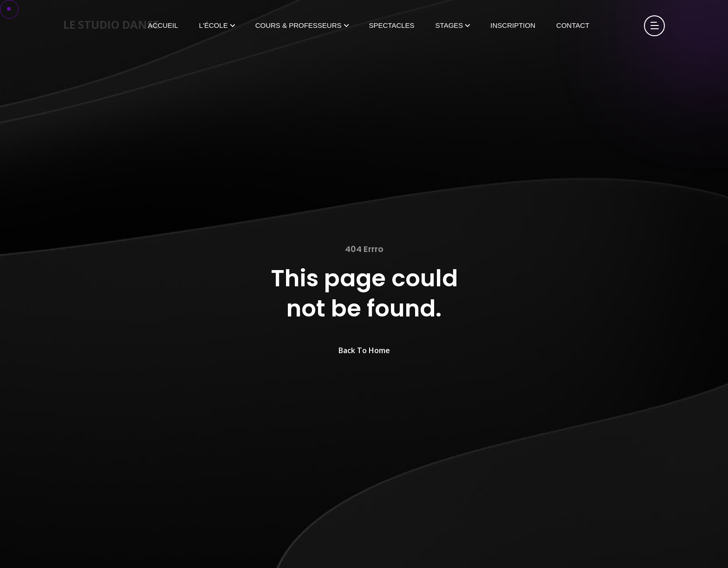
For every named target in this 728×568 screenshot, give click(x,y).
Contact (573, 25)
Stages (449, 25)
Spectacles (392, 25)
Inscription (513, 25)
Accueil (163, 25)
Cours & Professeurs (299, 25)
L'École (214, 25)
